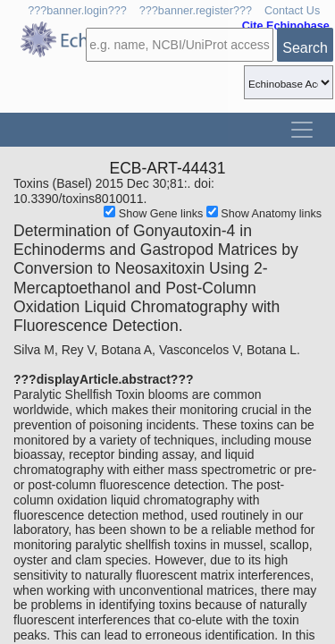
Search (305, 48)
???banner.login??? (77, 11)
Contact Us (292, 11)
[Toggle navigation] (302, 130)
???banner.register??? (196, 11)
